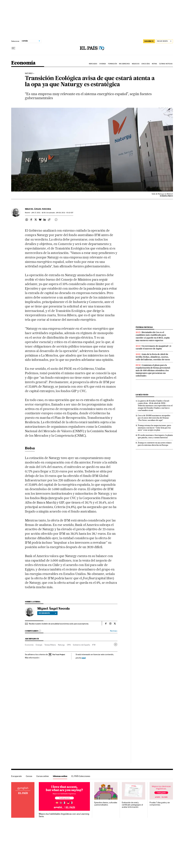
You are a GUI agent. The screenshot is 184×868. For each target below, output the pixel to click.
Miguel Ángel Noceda (38, 209)
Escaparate (16, 776)
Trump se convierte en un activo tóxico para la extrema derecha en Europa (155, 444)
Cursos (29, 776)
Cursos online (43, 776)
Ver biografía (47, 613)
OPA (69, 645)
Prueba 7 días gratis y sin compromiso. (160, 804)
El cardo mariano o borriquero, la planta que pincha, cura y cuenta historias (155, 436)
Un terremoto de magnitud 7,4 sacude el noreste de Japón (153, 347)
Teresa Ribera (50, 645)
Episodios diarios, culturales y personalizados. (106, 804)
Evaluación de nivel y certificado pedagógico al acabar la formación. (132, 805)
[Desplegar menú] (13, 48)
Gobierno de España (81, 645)
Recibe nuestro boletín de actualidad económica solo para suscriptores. (59, 624)
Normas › (114, 631)
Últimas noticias (144, 327)
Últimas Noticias (166, 64)
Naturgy (29, 73)
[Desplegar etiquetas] (116, 644)
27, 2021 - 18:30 (38, 213)
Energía (39, 645)
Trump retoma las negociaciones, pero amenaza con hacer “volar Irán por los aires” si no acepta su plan (154, 428)
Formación (113, 64)
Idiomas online (60, 776)
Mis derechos (124, 64)
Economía (23, 63)
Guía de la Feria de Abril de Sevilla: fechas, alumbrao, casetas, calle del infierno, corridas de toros (153, 357)
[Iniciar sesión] (164, 41)
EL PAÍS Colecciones (81, 776)
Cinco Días (146, 64)
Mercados (93, 64)
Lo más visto (142, 395)
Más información (33, 658)
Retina (155, 64)
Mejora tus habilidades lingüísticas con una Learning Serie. (64, 815)
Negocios (136, 64)
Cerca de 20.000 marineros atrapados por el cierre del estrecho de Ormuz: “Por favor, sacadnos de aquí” (154, 418)
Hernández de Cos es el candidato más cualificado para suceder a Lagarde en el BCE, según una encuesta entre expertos (153, 336)
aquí (84, 658)
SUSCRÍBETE (149, 41)
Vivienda (103, 64)
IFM (94, 645)
